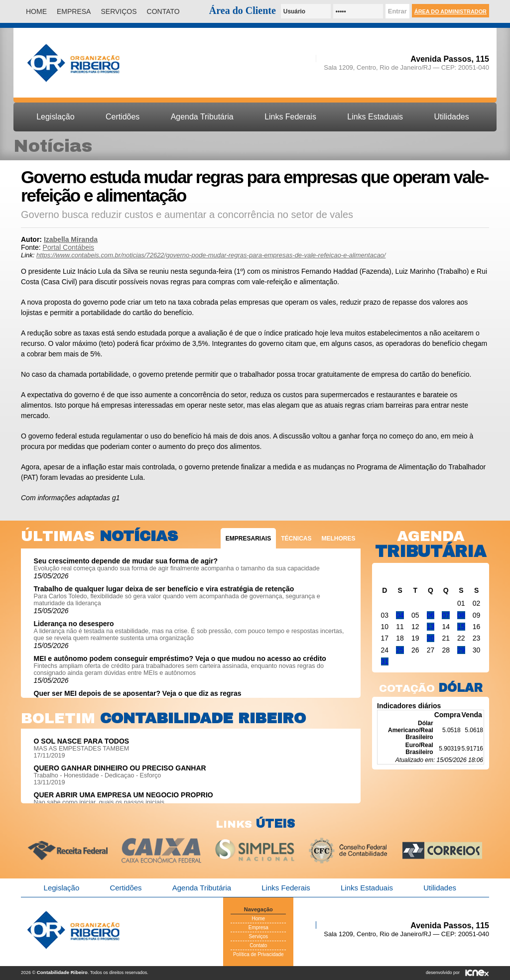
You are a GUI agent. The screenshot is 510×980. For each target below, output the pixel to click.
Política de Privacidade (258, 954)
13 (431, 627)
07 (446, 615)
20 (431, 638)
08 (461, 615)
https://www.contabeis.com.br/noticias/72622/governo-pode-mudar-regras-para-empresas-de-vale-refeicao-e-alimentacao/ (211, 255)
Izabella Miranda (71, 239)
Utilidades (452, 117)
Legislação (55, 117)
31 (385, 661)
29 (461, 650)
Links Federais (290, 117)
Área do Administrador (450, 11)
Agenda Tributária (202, 117)
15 (461, 627)
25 (400, 650)
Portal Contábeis (69, 247)
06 (431, 615)
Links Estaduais (375, 117)
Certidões (123, 117)
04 (400, 615)
